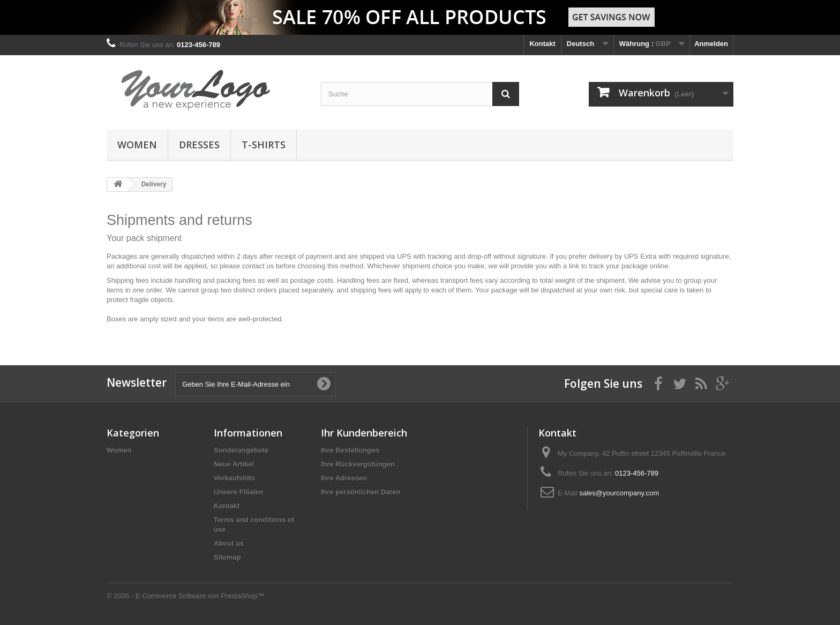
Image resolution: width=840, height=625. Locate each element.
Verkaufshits (234, 478)
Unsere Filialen (238, 492)
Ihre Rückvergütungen (358, 464)
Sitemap (227, 557)
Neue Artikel (234, 464)
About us (229, 543)
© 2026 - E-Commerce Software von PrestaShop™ (185, 596)
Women (137, 145)
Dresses (199, 145)
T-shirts (264, 145)
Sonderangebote (241, 450)
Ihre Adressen (344, 478)
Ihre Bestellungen (350, 450)
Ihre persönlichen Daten (361, 492)
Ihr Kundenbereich (364, 433)
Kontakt (542, 44)
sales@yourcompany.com (619, 493)
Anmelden (711, 44)
